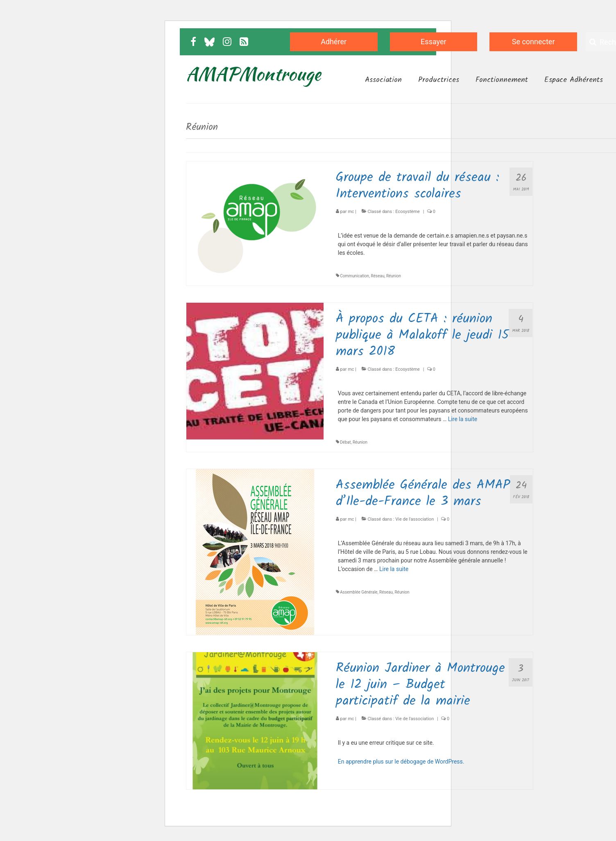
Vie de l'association (414, 519)
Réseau (378, 276)
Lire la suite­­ (463, 419)
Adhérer (334, 42)
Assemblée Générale (359, 592)
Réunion (394, 276)
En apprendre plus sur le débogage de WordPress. (401, 762)
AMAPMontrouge (253, 74)
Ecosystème (408, 212)
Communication (354, 276)
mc (351, 212)
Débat (345, 442)
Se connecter (533, 42)
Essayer (434, 42)
